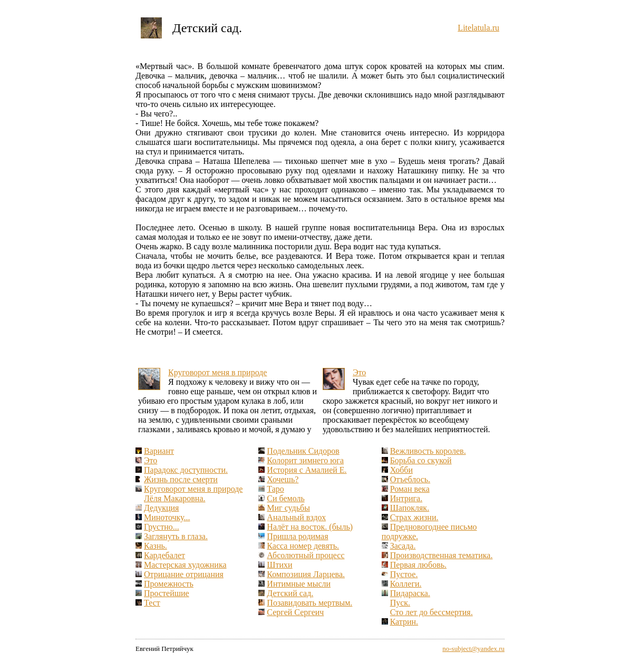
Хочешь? (283, 479)
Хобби (401, 470)
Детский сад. (290, 593)
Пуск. (400, 603)
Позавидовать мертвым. (309, 603)
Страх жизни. (414, 517)
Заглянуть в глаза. (176, 536)
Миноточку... (167, 517)
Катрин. (404, 622)
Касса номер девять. (303, 546)
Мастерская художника (185, 565)
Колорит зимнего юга (305, 460)
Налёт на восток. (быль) (310, 527)
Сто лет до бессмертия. (431, 612)
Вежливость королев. (428, 451)
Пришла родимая (297, 536)
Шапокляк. (410, 508)
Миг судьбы (288, 508)
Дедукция (161, 508)
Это (359, 372)
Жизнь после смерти (181, 479)
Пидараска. (410, 593)
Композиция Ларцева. (306, 574)
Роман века (410, 489)
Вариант (159, 451)
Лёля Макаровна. (174, 498)
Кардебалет (164, 555)
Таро (275, 489)
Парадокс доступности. (186, 470)
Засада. (403, 546)
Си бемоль (285, 498)
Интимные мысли (299, 584)
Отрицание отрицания (184, 574)
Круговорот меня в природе (217, 372)
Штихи (279, 565)
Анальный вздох (296, 517)
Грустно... (162, 527)
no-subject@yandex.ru (473, 649)
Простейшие (167, 593)
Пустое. (404, 574)
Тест (152, 603)
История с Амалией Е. (307, 470)
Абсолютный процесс (306, 555)
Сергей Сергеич (295, 612)
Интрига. (406, 498)
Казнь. (156, 546)
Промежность (169, 584)
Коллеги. (406, 584)
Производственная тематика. (442, 555)
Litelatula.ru (478, 28)
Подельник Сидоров (303, 451)
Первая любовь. (418, 565)
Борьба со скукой (421, 460)
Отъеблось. (410, 479)
